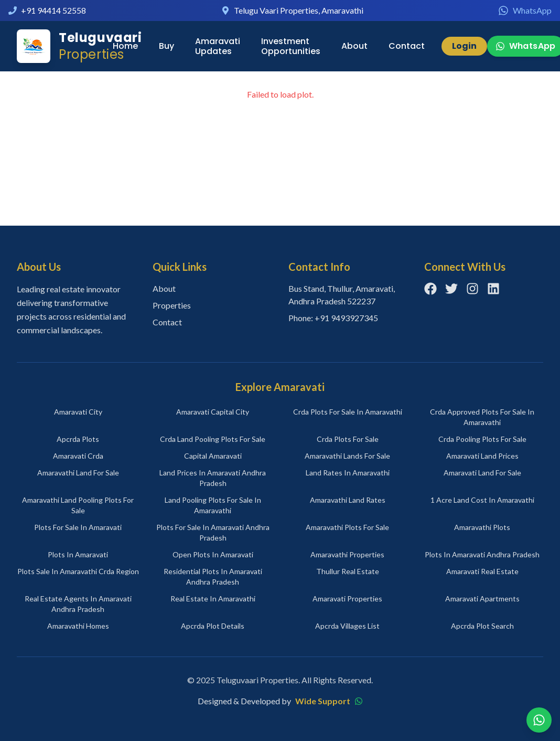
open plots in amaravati (213, 554)
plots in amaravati (78, 554)
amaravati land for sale (482, 473)
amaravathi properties (347, 554)
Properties (172, 305)
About (354, 46)
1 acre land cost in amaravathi (482, 500)
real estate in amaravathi (213, 599)
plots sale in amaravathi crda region (78, 571)
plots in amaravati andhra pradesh (482, 554)
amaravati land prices (482, 456)
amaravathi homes (78, 626)
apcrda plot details (213, 626)
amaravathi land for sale (78, 473)
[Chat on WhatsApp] (539, 720)
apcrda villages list (347, 626)
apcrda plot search (482, 626)
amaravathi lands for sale (347, 456)
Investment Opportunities (291, 46)
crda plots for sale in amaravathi (348, 412)
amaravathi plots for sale (347, 527)
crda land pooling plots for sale (213, 439)
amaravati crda (78, 456)
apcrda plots (78, 439)
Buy (166, 46)
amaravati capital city (213, 412)
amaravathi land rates (348, 500)
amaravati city (78, 412)
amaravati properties (347, 599)
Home (125, 46)
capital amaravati (213, 456)
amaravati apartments (482, 599)
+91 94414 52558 (53, 10)
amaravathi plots (482, 527)
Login (464, 46)
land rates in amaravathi (348, 473)
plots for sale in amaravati (78, 527)
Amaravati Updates (218, 46)
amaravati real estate (482, 571)
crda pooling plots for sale (482, 439)
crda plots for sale (348, 439)
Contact (407, 46)
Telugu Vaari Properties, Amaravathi (299, 10)
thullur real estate (348, 571)
